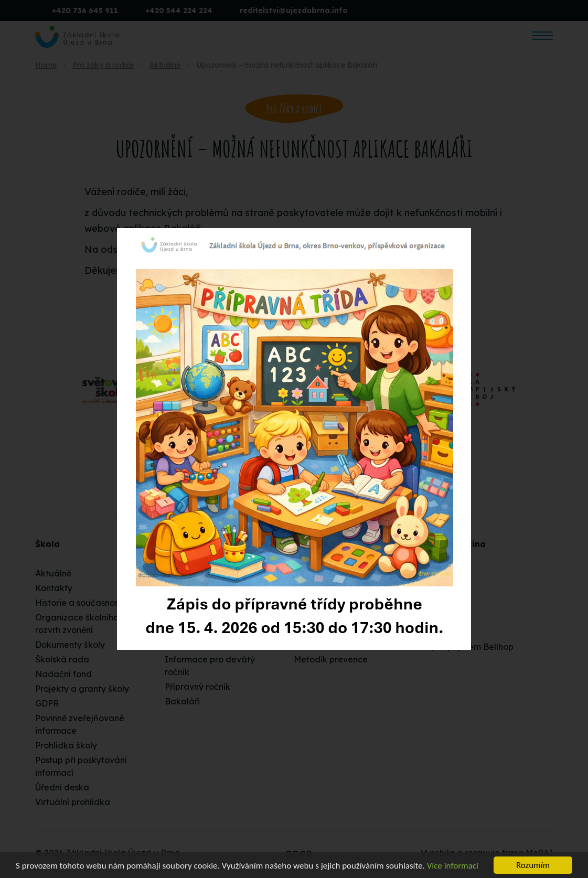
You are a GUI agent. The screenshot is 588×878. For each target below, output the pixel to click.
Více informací (453, 866)
